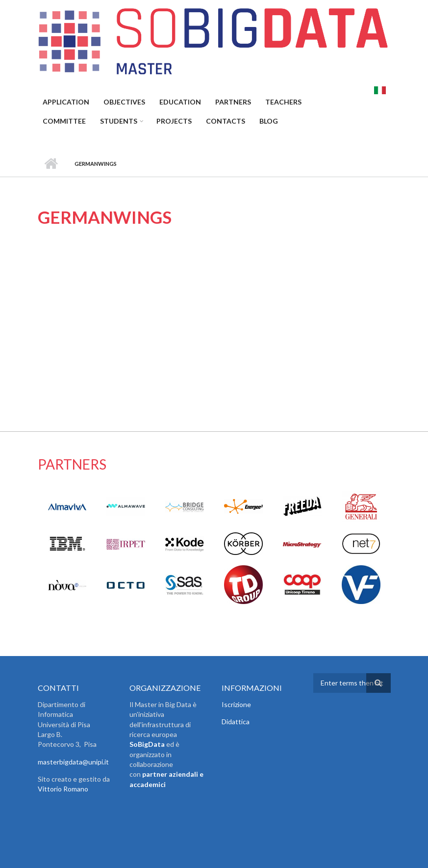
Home (51, 164)
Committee (64, 121)
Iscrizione (236, 704)
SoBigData (147, 744)
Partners (233, 102)
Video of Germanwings (174, 313)
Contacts (226, 121)
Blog (269, 121)
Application (66, 102)
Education (180, 102)
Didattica (236, 722)
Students (119, 121)
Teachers (283, 102)
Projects (174, 121)
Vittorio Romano (63, 789)
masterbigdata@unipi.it (73, 762)
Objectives (124, 102)
